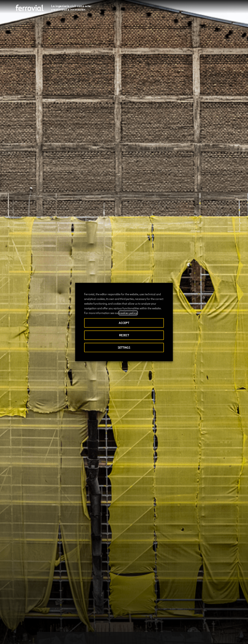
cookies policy (128, 313)
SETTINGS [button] (124, 348)
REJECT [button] (124, 335)
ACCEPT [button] (124, 323)
